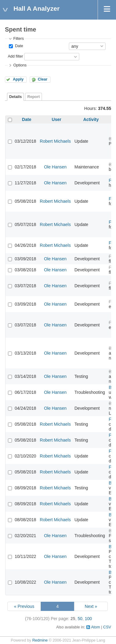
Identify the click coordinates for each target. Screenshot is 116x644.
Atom (95, 627)
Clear (43, 79)
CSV (107, 627)
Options (20, 65)
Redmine (40, 640)
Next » (91, 606)
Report (34, 97)
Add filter (15, 56)
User (56, 119)
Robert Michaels (55, 141)
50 (80, 619)
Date (18, 46)
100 (88, 619)
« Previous (24, 606)
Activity (91, 119)
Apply (18, 79)
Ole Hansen (55, 167)
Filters (18, 39)
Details (15, 97)
